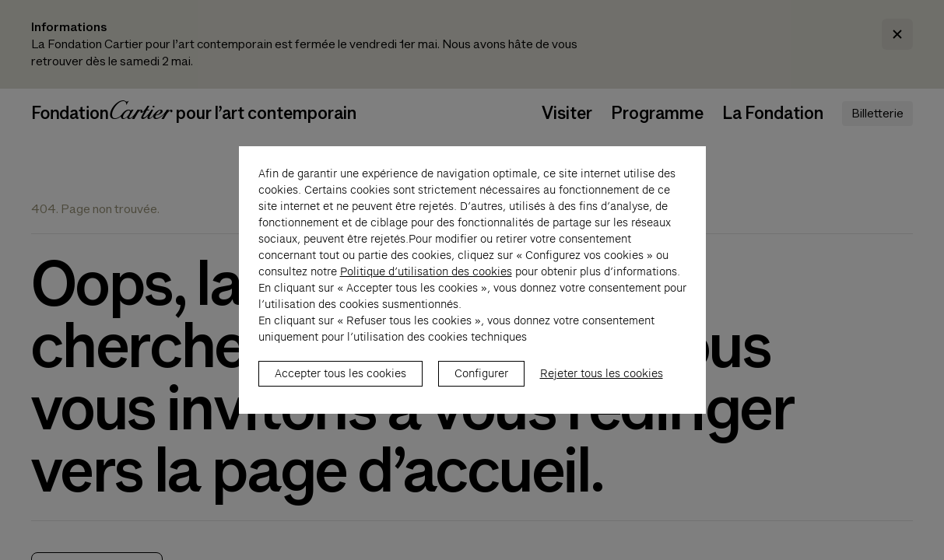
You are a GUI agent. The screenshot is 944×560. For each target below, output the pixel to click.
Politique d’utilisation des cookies (426, 280)
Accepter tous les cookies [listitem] (340, 382)
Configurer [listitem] (481, 382)
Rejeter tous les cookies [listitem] (602, 382)
